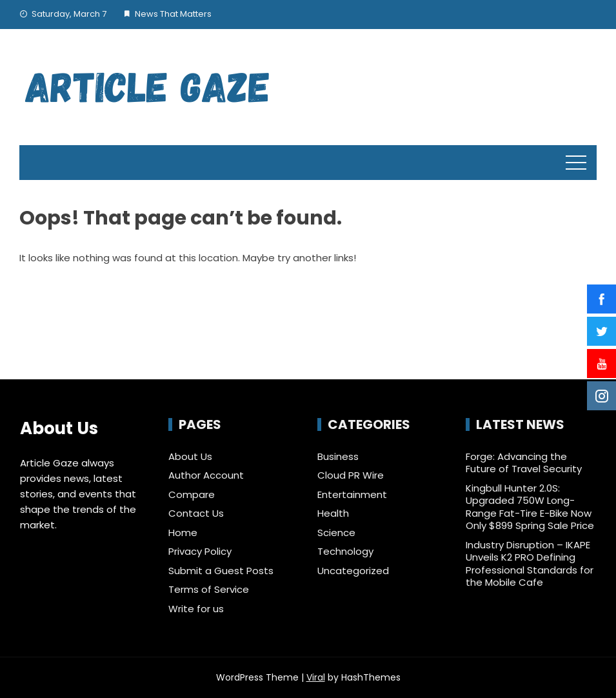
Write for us (196, 609)
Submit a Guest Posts (221, 571)
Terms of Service (209, 589)
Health (333, 514)
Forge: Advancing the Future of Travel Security (524, 463)
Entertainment (352, 495)
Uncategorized (353, 571)
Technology (345, 552)
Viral (316, 677)
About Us (190, 456)
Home (183, 533)
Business (338, 457)
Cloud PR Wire (351, 475)
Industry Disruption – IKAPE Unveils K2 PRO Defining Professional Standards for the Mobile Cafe (530, 564)
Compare (192, 494)
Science (336, 533)
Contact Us (196, 513)
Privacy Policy (200, 551)
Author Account (206, 475)
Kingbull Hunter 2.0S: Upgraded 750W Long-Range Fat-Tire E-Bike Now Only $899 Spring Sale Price (530, 507)
